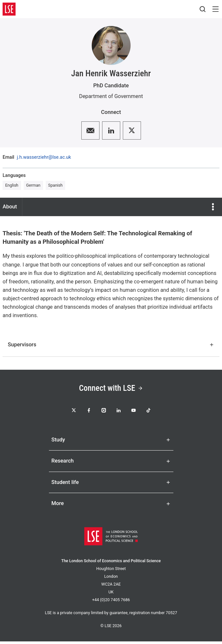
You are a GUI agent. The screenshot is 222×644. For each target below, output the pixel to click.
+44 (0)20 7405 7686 (111, 602)
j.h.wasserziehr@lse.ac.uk (44, 158)
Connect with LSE (111, 389)
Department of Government (111, 96)
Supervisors (111, 345)
